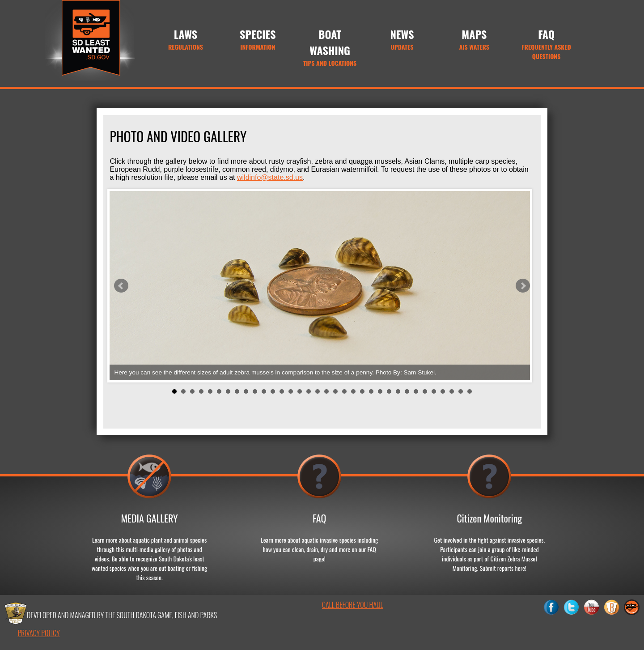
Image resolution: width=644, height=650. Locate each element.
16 (309, 391)
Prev (121, 286)
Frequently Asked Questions (547, 43)
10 (255, 391)
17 (318, 391)
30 (434, 391)
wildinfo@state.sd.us (270, 177)
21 (353, 391)
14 (291, 391)
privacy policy (38, 633)
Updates (402, 39)
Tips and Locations (330, 47)
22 (362, 391)
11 (264, 391)
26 (398, 391)
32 (452, 391)
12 (273, 391)
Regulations (186, 39)
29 (425, 391)
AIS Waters (474, 39)
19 (335, 391)
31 (443, 391)
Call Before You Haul (353, 605)
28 (416, 391)
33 (461, 391)
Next (523, 286)
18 (326, 391)
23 (371, 391)
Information (258, 39)
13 (282, 391)
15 (300, 391)
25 (389, 391)
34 (470, 391)
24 (380, 391)
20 (344, 391)
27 (407, 391)
